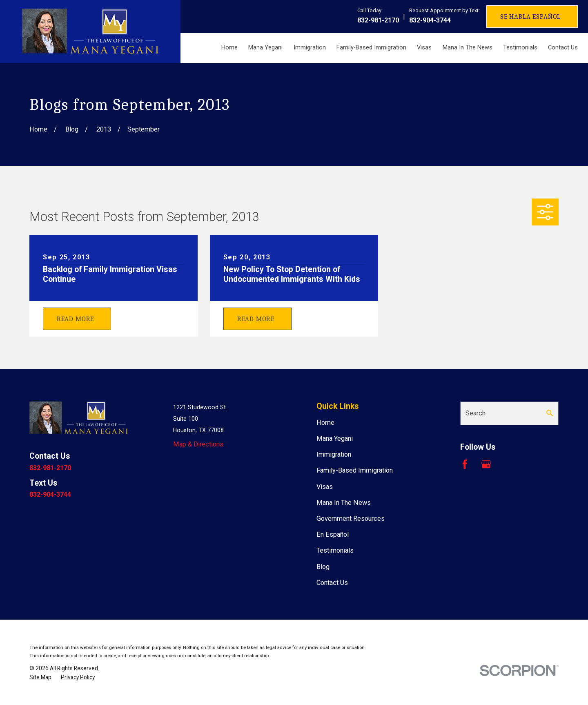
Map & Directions (198, 444)
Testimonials (335, 550)
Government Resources (351, 519)
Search (476, 413)
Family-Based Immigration (355, 470)
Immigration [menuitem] (310, 48)
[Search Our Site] (550, 413)
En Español (333, 534)
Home (325, 423)
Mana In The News (344, 503)
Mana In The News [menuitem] (468, 48)
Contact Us (332, 583)
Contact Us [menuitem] (563, 48)
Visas (325, 487)
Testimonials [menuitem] (520, 48)
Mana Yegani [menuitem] (265, 48)
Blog (323, 567)
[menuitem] (40, 677)
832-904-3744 (430, 20)
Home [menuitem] (229, 48)
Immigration (334, 454)
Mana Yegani (335, 438)
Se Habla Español (530, 17)
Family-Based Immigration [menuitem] (371, 48)
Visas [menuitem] (424, 48)
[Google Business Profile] (486, 464)
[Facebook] (465, 464)
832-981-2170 (378, 20)
